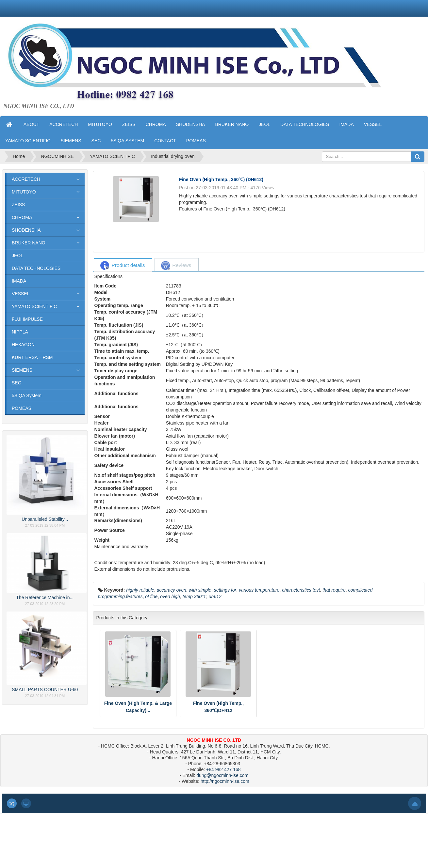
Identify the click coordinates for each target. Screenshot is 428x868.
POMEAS (22, 408)
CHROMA (22, 217)
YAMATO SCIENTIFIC (34, 306)
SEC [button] (96, 141)
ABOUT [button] (31, 124)
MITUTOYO (24, 192)
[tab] (123, 265)
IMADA (19, 281)
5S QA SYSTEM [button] (127, 141)
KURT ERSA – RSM (32, 357)
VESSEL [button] (373, 124)
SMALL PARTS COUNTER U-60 (45, 690)
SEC (16, 383)
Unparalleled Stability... (45, 519)
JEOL (17, 256)
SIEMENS (22, 370)
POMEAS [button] (196, 141)
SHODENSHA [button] (191, 124)
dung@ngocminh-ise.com (222, 775)
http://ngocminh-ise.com (225, 781)
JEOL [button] (264, 124)
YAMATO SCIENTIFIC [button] (28, 141)
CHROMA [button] (156, 124)
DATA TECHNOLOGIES (36, 268)
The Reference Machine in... (45, 597)
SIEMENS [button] (71, 141)
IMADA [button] (346, 124)
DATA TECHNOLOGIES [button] (305, 124)
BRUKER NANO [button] (232, 124)
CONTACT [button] (165, 141)
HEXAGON (23, 345)
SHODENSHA (26, 230)
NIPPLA (20, 332)
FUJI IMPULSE (27, 319)
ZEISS (18, 205)
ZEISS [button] (129, 124)
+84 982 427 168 (223, 769)
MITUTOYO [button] (100, 124)
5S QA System (27, 395)
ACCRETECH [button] (64, 124)
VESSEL (21, 294)
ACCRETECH (26, 179)
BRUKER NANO (29, 243)
